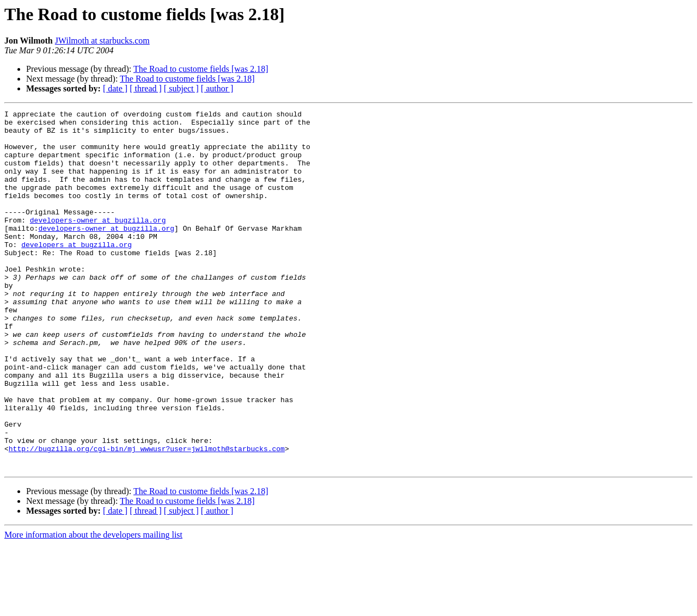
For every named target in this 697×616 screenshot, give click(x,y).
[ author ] (217, 88)
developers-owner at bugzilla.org (98, 243)
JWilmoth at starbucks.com (102, 41)
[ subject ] (181, 88)
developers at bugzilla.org (77, 272)
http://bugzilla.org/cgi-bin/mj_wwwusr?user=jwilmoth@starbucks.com (147, 517)
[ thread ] (146, 88)
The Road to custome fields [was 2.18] (201, 69)
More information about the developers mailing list (93, 606)
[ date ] (115, 88)
